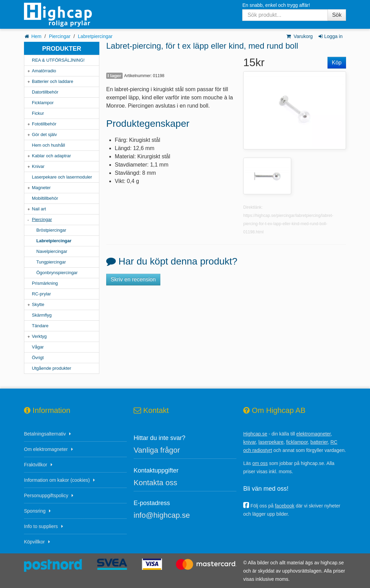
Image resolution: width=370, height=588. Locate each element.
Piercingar (60, 36)
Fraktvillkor (36, 465)
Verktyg (39, 336)
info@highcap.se (162, 515)
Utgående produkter (52, 368)
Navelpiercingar (52, 251)
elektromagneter (313, 434)
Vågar (38, 347)
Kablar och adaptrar (51, 156)
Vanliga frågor (157, 450)
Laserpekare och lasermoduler (62, 177)
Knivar (38, 166)
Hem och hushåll (48, 145)
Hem (36, 36)
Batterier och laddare (53, 81)
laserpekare (271, 442)
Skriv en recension (133, 279)
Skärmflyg (42, 315)
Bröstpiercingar (51, 230)
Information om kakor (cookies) (57, 480)
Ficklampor (43, 103)
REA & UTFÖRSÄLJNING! (58, 60)
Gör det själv (44, 134)
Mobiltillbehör (45, 198)
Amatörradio (44, 71)
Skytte (38, 304)
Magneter (41, 188)
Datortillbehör (45, 92)
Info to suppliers (41, 526)
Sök (337, 15)
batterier (319, 442)
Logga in (330, 36)
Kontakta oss (155, 483)
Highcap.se (255, 434)
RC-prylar (41, 294)
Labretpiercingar (95, 36)
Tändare (40, 326)
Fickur (38, 113)
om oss (260, 463)
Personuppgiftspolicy (46, 495)
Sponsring (35, 511)
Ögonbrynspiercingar (57, 273)
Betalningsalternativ (45, 434)
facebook (285, 506)
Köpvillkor (34, 542)
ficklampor (297, 442)
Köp (337, 63)
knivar (250, 442)
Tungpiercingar (51, 262)
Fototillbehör (44, 124)
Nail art (39, 209)
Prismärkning (45, 283)
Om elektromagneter (46, 449)
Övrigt (38, 358)
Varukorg (299, 36)
